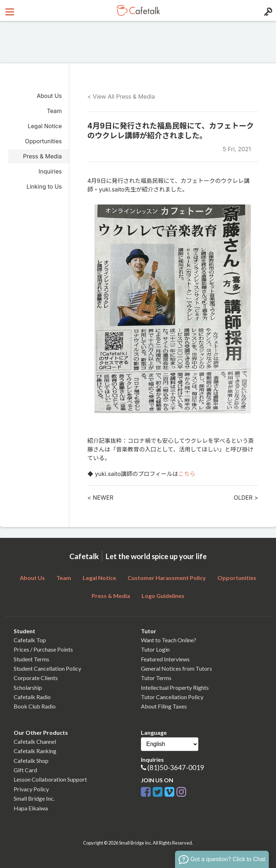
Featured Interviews (165, 659)
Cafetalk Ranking (35, 751)
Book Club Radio (35, 706)
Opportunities (43, 141)
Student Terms (31, 659)
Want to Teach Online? (169, 640)
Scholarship (28, 687)
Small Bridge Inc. (34, 798)
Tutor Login (155, 649)
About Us (49, 96)
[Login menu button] (267, 10)
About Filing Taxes (164, 706)
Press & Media (42, 156)
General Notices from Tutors (176, 668)
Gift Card (25, 770)
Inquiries (50, 171)
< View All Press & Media (121, 96)
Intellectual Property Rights (175, 687)
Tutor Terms (156, 678)
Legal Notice (45, 126)
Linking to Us (44, 186)
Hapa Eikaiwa (31, 808)
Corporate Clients (36, 678)
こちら (187, 474)
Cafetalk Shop (31, 761)
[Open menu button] (9, 10)
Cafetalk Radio (32, 697)
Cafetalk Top (30, 640)
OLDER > (246, 498)
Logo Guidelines (163, 596)
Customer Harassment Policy (167, 578)
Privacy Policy (31, 789)
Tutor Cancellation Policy (172, 697)
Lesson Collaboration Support (50, 779)
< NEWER (100, 498)
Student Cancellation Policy (47, 668)
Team (54, 111)
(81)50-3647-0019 (176, 767)
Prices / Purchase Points (43, 649)
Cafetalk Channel (35, 741)
